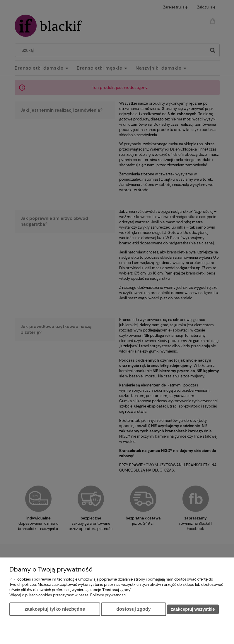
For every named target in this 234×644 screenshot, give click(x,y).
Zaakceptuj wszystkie (193, 609)
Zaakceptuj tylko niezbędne (55, 609)
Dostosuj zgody (133, 609)
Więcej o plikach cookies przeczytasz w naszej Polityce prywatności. (68, 595)
